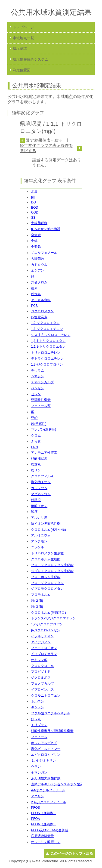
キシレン (38, 707)
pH (33, 197)
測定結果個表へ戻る (44, 140)
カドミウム (39, 265)
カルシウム (39, 488)
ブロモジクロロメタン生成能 (52, 565)
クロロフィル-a (42, 476)
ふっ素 (36, 441)
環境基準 (20, 49)
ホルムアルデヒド (44, 743)
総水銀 (36, 294)
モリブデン (39, 725)
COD (35, 212)
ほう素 (36, 719)
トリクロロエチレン (46, 353)
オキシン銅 (39, 660)
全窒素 (36, 235)
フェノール (39, 737)
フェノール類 (41, 406)
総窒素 (36, 464)
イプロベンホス (42, 690)
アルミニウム (41, 535)
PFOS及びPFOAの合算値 (50, 830)
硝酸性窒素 (39, 458)
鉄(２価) (37, 601)
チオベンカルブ (42, 382)
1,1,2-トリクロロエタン (48, 347)
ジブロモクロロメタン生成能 (52, 571)
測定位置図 (22, 70)
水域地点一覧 (23, 38)
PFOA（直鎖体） (44, 824)
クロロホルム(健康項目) (48, 613)
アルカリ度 (39, 518)
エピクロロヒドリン (46, 755)
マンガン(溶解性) (44, 430)
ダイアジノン (41, 642)
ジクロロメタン (42, 311)
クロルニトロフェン (46, 696)
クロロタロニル (42, 666)
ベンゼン (38, 388)
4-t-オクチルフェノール (48, 790)
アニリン (38, 796)
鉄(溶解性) (39, 424)
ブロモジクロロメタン (47, 583)
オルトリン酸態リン (46, 842)
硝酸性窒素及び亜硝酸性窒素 (52, 731)
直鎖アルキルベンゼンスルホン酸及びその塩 (64, 784)
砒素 (34, 288)
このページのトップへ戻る (72, 853)
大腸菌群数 (39, 223)
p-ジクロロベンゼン (46, 630)
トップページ (23, 27)
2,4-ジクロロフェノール (49, 802)
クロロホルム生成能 (46, 559)
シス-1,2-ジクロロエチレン (51, 335)
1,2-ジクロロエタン (45, 323)
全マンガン (39, 773)
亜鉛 (34, 418)
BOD (35, 208)
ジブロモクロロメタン (47, 589)
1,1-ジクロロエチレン (47, 329)
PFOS (35, 808)
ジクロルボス (41, 678)
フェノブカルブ (42, 684)
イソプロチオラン (44, 654)
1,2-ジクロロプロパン (47, 624)
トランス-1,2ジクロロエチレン (53, 618)
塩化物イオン (41, 482)
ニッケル (38, 547)
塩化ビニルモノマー (46, 749)
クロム (36, 435)
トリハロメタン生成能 (47, 553)
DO (33, 202)
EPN (34, 447)
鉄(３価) (37, 607)
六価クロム (39, 282)
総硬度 (36, 500)
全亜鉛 (36, 247)
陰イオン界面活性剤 (46, 524)
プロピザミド (41, 672)
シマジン (38, 376)
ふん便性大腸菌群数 (46, 778)
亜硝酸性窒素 (41, 400)
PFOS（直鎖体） (44, 813)
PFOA (35, 819)
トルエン (38, 701)
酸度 (34, 512)
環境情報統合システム (30, 59)
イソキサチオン (42, 636)
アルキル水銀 (41, 300)
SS (33, 218)
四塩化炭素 (39, 317)
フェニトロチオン (44, 648)
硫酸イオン (39, 506)
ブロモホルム (41, 595)
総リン (36, 470)
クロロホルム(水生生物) (48, 530)
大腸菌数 (38, 259)
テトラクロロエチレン (47, 359)
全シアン (38, 270)
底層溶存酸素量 (42, 836)
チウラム (38, 370)
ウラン (36, 767)
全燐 (34, 241)
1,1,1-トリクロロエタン (48, 341)
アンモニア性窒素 (44, 453)
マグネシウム (41, 494)
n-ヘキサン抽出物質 (46, 229)
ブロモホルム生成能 (46, 577)
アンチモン (39, 541)
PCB (34, 306)
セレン (36, 394)
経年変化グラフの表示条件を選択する (46, 148)
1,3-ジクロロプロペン (47, 365)
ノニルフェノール (44, 253)
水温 (34, 191)
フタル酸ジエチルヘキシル (51, 713)
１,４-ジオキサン (43, 761)
